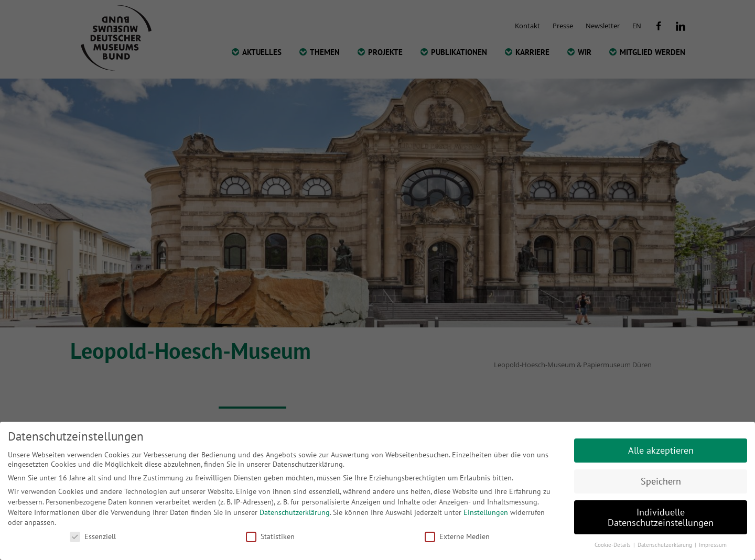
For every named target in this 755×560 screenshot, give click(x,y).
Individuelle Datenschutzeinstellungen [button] (661, 517)
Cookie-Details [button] (613, 545)
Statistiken (270, 536)
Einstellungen (486, 512)
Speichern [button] (661, 481)
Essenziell (93, 536)
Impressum (713, 545)
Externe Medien (457, 536)
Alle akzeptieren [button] (661, 450)
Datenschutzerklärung (295, 512)
